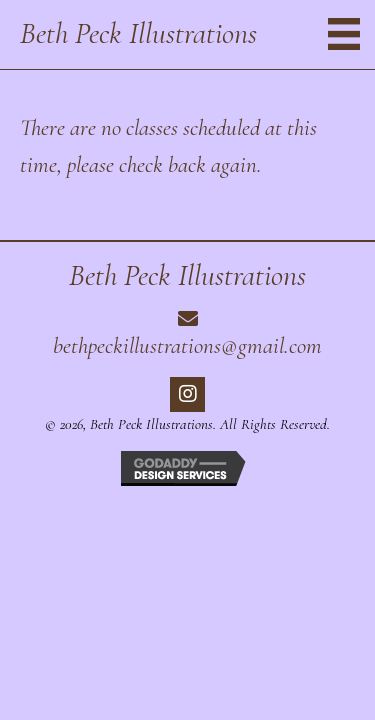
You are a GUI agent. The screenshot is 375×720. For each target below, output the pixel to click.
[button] (187, 394)
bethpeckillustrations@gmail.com (187, 346)
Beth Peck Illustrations (138, 33)
